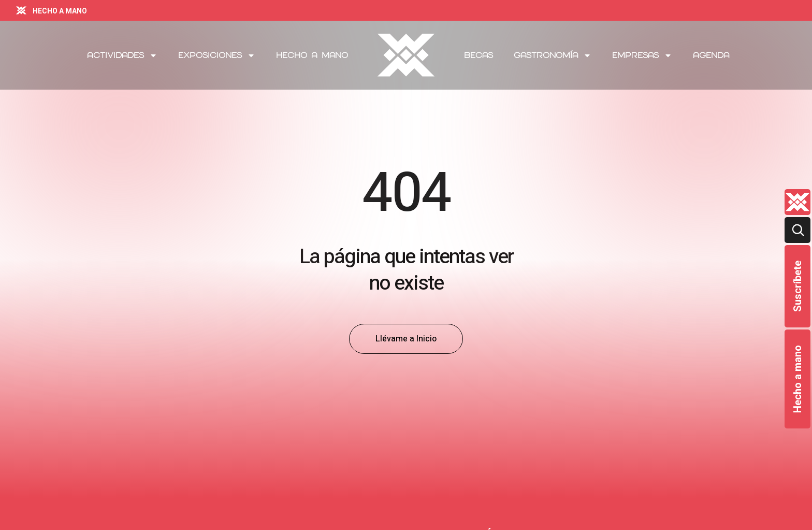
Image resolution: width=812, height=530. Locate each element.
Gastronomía (553, 55)
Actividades (122, 55)
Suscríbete (798, 286)
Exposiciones (217, 55)
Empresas (642, 55)
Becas (479, 55)
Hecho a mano (798, 379)
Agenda (711, 55)
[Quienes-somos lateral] (798, 202)
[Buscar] (798, 230)
